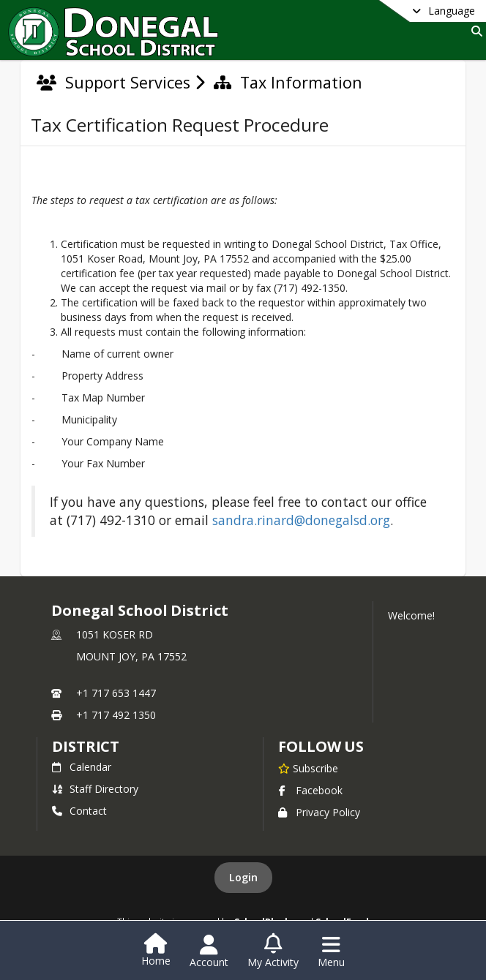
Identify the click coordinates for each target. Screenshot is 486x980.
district (86, 746)
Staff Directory (95, 789)
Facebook (310, 790)
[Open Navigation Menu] (331, 951)
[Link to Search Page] (474, 31)
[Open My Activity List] (273, 951)
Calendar (82, 767)
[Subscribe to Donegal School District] (308, 768)
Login (243, 877)
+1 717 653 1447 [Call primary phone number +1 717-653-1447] (116, 693)
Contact (79, 811)
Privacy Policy (319, 812)
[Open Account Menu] (209, 951)
